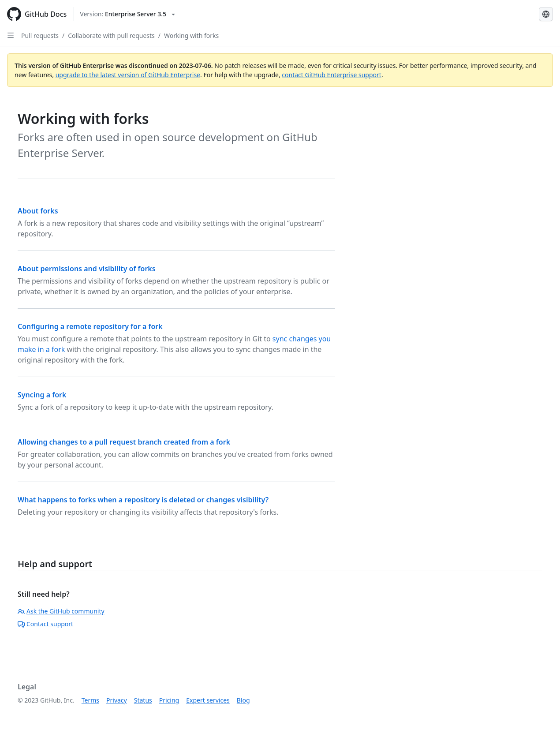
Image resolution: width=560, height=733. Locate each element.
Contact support (45, 624)
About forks (38, 211)
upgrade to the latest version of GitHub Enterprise (128, 75)
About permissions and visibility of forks (87, 269)
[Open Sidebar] (11, 35)
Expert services (208, 700)
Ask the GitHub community (61, 611)
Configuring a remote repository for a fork (90, 326)
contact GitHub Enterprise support (332, 75)
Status (143, 700)
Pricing (169, 700)
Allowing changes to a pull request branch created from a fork (124, 442)
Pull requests (40, 36)
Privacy (117, 700)
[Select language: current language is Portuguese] (546, 14)
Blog (243, 700)
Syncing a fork (42, 395)
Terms (90, 700)
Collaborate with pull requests (111, 36)
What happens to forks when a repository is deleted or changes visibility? (143, 500)
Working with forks (191, 36)
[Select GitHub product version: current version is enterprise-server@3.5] (127, 14)
